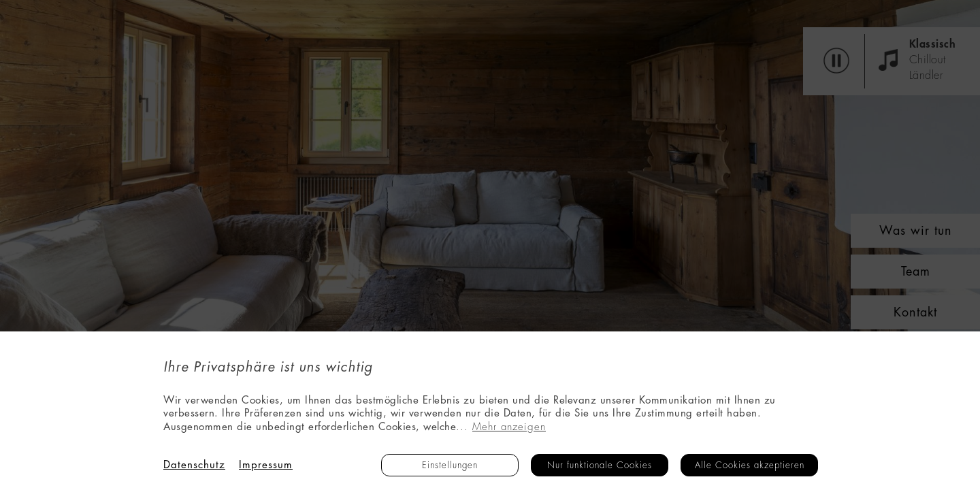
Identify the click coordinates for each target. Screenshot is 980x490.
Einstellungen (450, 465)
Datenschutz (194, 465)
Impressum (266, 465)
